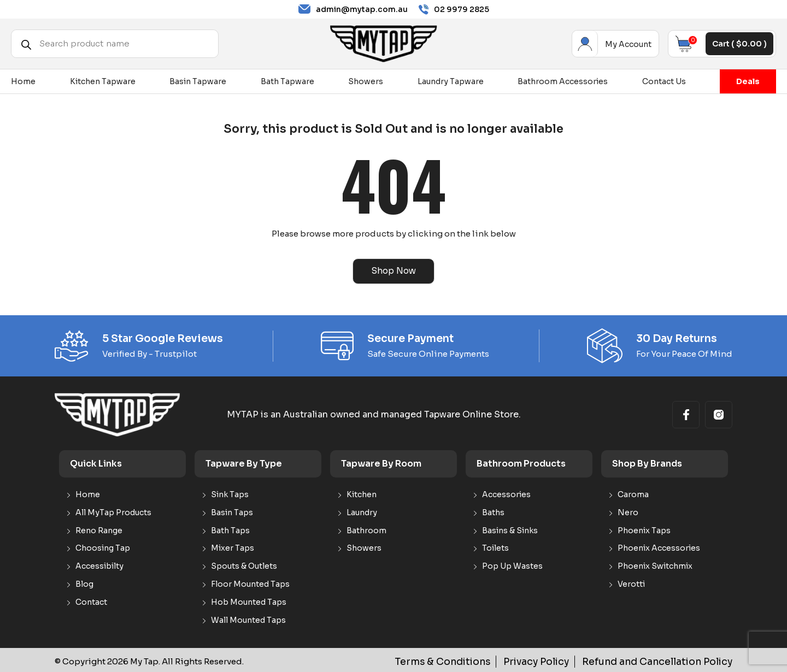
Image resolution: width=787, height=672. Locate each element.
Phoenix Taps (644, 529)
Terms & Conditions (476, 660)
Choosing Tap (103, 547)
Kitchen (362, 494)
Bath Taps (230, 529)
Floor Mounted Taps (250, 583)
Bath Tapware (287, 81)
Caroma (633, 494)
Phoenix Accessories (659, 547)
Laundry (362, 511)
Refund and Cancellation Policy (667, 660)
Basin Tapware (198, 81)
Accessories (506, 494)
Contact (91, 601)
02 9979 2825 (454, 10)
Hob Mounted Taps (249, 601)
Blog (84, 583)
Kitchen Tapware (103, 81)
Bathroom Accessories (563, 81)
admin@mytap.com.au (353, 9)
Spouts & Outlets (244, 565)
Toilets (495, 547)
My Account (585, 44)
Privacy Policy (559, 660)
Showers (366, 81)
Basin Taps (232, 511)
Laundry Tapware (451, 81)
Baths (493, 511)
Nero (628, 511)
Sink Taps (230, 494)
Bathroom (366, 529)
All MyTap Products (113, 511)
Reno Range (99, 529)
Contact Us (664, 81)
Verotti (631, 583)
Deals (748, 81)
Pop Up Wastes (512, 565)
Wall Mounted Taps (248, 619)
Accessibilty (99, 565)
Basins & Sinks (510, 529)
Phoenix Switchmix (655, 565)
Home (23, 81)
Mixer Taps (233, 547)
